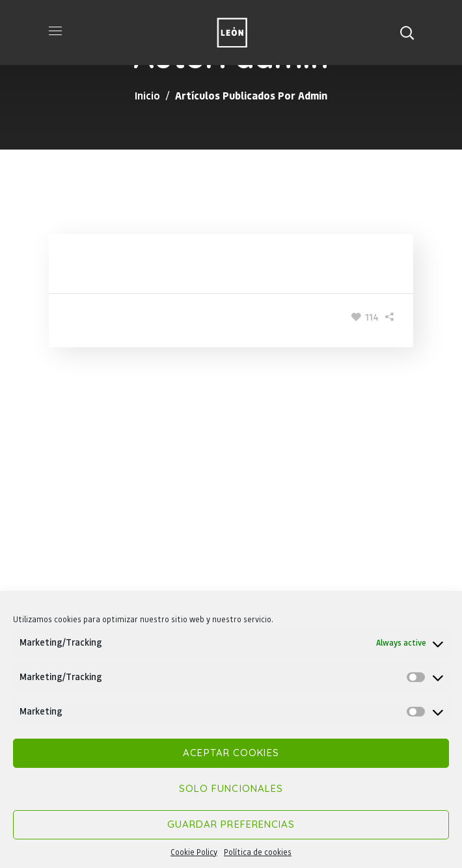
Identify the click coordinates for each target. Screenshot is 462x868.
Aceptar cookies (231, 753)
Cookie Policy (194, 852)
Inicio (147, 95)
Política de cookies (258, 852)
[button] (407, 33)
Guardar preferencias (231, 824)
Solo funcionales (231, 788)
